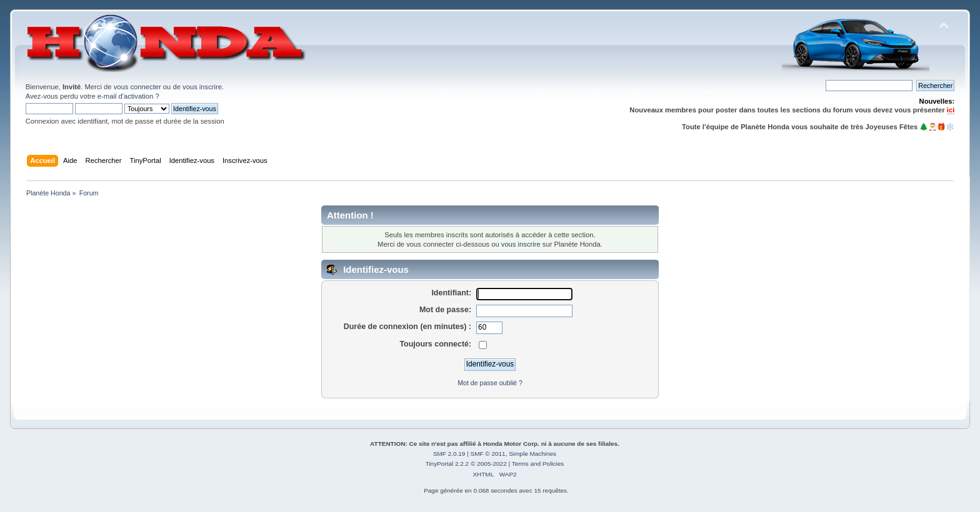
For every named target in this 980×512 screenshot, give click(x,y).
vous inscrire (202, 87)
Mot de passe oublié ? (490, 383)
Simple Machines (532, 454)
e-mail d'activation (125, 96)
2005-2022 (492, 464)
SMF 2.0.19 (449, 454)
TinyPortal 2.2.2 (447, 464)
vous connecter (137, 87)
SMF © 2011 (488, 454)
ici (951, 110)
